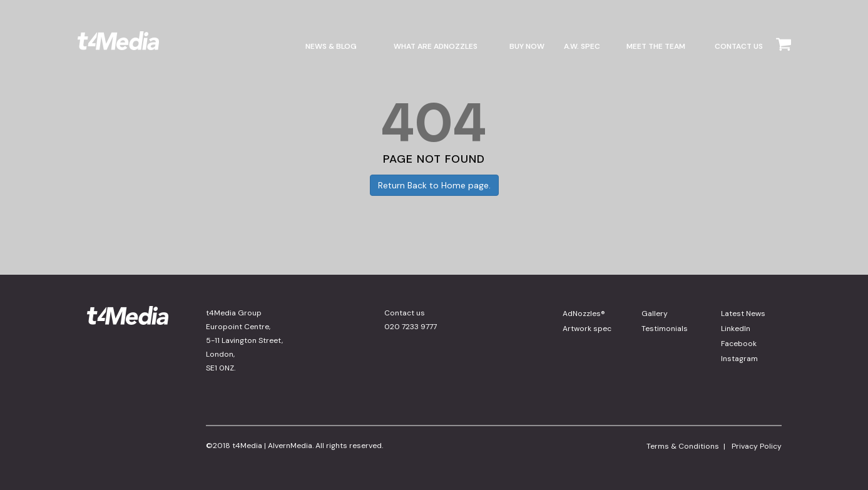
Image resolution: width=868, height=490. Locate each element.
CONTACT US (739, 46)
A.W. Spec (582, 46)
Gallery (655, 314)
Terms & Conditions (683, 446)
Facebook (739, 344)
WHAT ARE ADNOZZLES (436, 46)
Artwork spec (587, 329)
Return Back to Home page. (434, 185)
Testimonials (665, 329)
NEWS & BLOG (331, 46)
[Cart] (784, 55)
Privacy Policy (757, 446)
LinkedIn (736, 329)
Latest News (743, 314)
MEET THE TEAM (656, 46)
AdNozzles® (584, 314)
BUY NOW (527, 46)
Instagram (739, 359)
